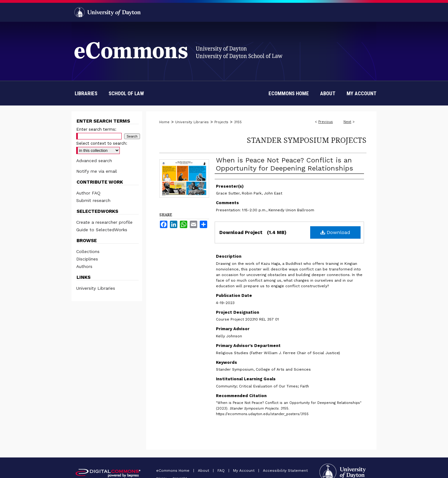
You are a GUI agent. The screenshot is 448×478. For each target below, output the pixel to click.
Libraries (86, 93)
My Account (244, 471)
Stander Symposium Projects (307, 140)
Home (164, 122)
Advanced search (94, 161)
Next (347, 122)
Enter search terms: (96, 129)
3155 (238, 122)
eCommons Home (173, 471)
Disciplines (87, 259)
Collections (88, 251)
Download (335, 232)
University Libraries (192, 122)
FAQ (222, 471)
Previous (326, 122)
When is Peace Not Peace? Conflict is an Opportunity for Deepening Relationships (285, 164)
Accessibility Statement (285, 471)
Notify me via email (97, 171)
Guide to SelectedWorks (102, 230)
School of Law (126, 93)
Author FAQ (88, 193)
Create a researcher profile (104, 222)
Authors (84, 266)
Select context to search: (102, 143)
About (204, 471)
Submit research (93, 200)
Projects (221, 122)
